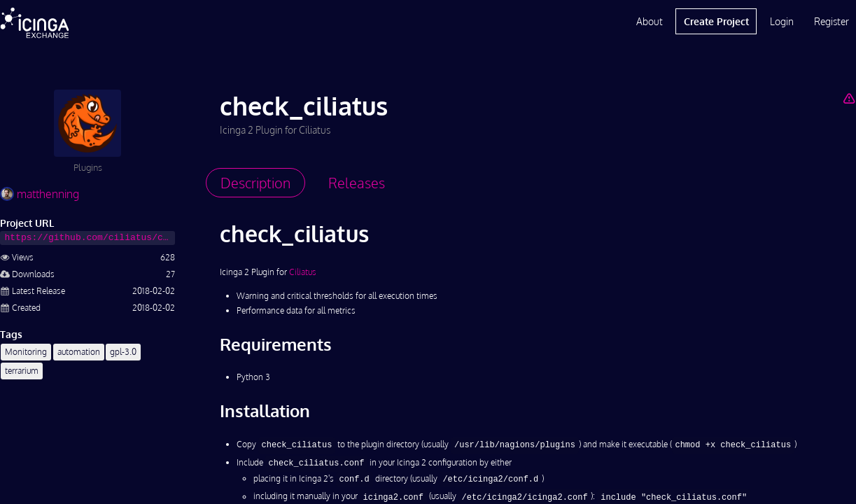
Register (832, 21)
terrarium (22, 371)
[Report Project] (849, 98)
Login (782, 21)
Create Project (716, 21)
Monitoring (26, 352)
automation (79, 352)
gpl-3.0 (123, 352)
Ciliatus (303, 272)
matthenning (40, 194)
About (650, 21)
